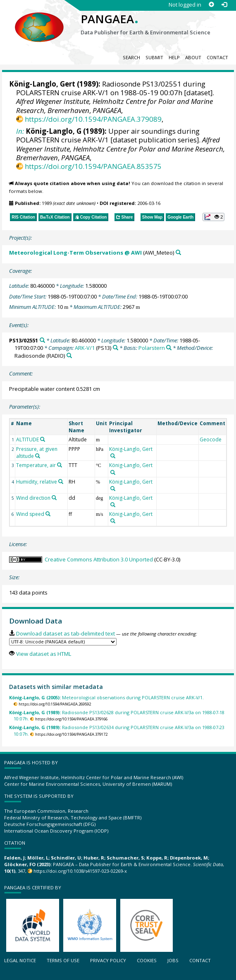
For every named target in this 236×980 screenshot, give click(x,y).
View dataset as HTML (44, 654)
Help (174, 57)
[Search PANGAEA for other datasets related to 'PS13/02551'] (42, 340)
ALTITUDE (27, 439)
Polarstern (152, 348)
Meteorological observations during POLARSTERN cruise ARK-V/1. (106, 697)
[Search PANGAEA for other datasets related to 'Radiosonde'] (69, 355)
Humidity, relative (37, 482)
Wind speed (30, 514)
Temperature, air (36, 465)
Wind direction (33, 498)
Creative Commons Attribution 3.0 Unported (99, 559)
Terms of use (63, 960)
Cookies (147, 960)
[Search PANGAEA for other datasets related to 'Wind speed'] (48, 514)
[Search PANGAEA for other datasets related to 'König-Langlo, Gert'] (113, 456)
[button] (213, 217)
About (193, 57)
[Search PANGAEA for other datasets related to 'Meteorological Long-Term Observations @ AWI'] (178, 252)
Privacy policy (108, 960)
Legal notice (20, 960)
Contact (217, 57)
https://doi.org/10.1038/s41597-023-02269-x (80, 871)
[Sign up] (211, 5)
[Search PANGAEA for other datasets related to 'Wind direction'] (54, 498)
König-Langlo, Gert (42, 84)
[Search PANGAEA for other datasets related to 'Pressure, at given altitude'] (38, 456)
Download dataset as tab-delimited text (66, 633)
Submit (154, 57)
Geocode (211, 439)
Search (131, 57)
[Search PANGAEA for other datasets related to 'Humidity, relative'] (61, 482)
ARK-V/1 (85, 348)
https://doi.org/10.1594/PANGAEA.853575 (93, 166)
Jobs (173, 960)
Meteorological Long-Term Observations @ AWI (75, 253)
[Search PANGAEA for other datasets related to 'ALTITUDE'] (43, 439)
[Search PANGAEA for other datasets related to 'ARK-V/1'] (116, 348)
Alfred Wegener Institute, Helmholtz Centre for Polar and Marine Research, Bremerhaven (120, 148)
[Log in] (224, 5)
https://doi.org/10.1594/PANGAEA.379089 (93, 119)
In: (20, 131)
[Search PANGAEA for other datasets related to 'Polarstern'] (169, 348)
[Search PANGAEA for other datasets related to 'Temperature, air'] (60, 465)
